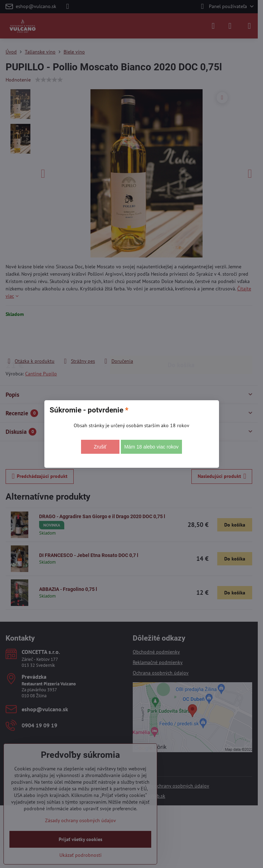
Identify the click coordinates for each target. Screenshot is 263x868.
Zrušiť (100, 447)
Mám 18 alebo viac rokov (152, 447)
